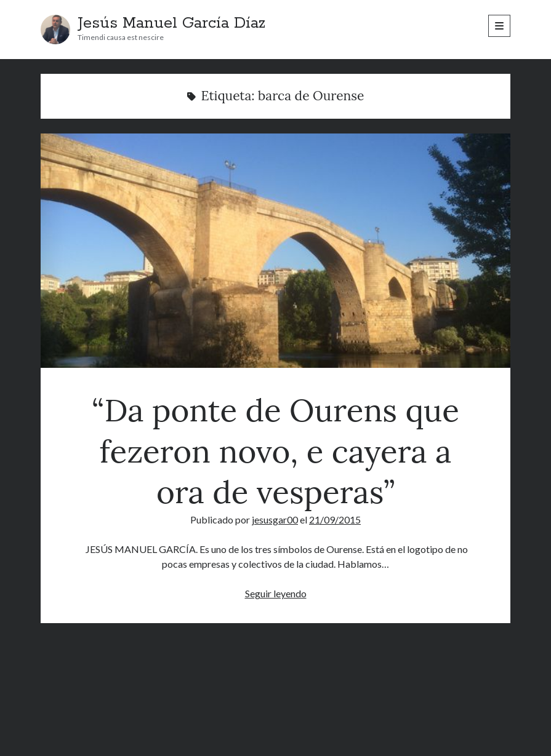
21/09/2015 (335, 519)
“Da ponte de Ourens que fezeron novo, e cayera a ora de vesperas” (275, 251)
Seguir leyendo (276, 593)
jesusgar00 (275, 519)
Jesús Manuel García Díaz (171, 23)
